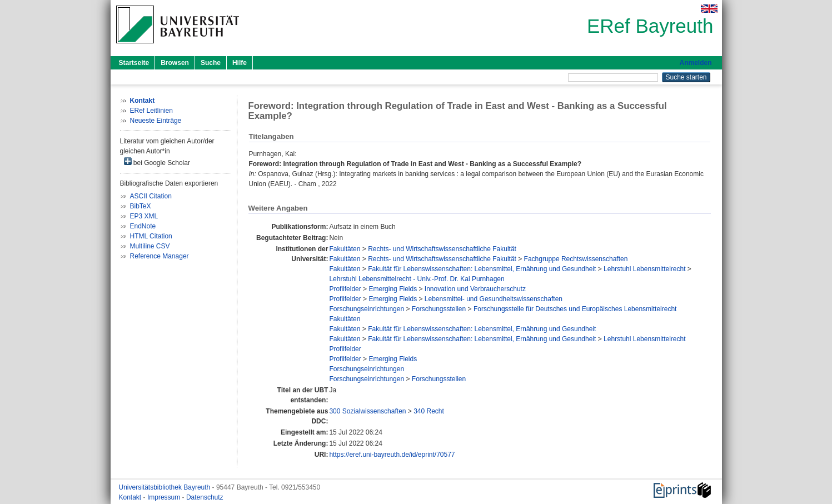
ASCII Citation (151, 196)
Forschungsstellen (439, 309)
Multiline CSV (150, 246)
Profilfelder (345, 289)
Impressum (165, 497)
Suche (211, 63)
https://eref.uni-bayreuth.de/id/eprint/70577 (392, 455)
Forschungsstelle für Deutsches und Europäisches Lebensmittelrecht (575, 309)
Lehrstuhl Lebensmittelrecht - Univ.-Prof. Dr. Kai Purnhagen (417, 279)
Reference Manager (160, 256)
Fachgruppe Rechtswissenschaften (576, 259)
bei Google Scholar (157, 162)
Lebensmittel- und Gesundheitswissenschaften (494, 299)
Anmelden (695, 63)
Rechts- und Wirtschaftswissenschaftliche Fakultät (442, 249)
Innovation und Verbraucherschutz (475, 289)
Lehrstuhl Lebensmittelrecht (644, 269)
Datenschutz (205, 497)
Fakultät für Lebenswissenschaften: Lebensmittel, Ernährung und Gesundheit (482, 269)
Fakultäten (345, 249)
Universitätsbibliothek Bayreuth (166, 487)
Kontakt (131, 497)
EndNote (143, 226)
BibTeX (141, 206)
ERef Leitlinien (151, 111)
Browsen (175, 63)
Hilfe (240, 63)
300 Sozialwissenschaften (367, 411)
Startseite (134, 63)
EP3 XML (144, 216)
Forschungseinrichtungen (367, 309)
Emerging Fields (393, 289)
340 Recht (429, 411)
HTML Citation (151, 236)
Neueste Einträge (156, 121)
